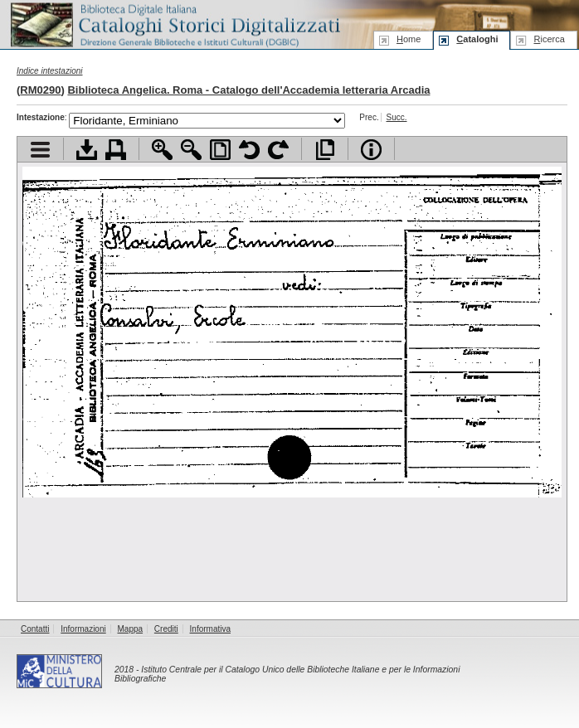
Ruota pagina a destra (278, 150)
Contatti (35, 629)
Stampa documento (116, 150)
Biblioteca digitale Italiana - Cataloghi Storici (174, 24)
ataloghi (477, 39)
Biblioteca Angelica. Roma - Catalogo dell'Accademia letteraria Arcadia (248, 90)
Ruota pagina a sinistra (249, 150)
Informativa (210, 629)
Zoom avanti (162, 150)
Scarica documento (87, 150)
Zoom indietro (191, 150)
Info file (371, 150)
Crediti (166, 629)
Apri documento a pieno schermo (325, 150)
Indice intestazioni (50, 71)
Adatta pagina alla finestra (220, 150)
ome (409, 39)
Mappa (131, 629)
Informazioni (83, 629)
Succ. (396, 117)
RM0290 (40, 90)
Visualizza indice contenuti (40, 150)
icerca (549, 39)
